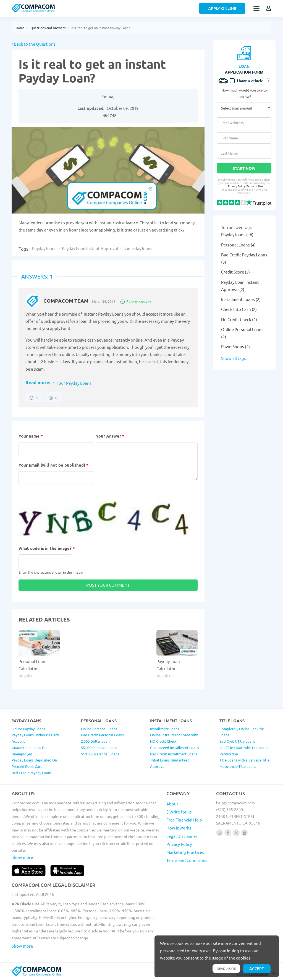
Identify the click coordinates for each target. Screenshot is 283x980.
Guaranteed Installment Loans (175, 748)
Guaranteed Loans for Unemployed (29, 751)
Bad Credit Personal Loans (102, 735)
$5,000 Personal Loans (99, 748)
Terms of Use (255, 186)
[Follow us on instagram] (220, 833)
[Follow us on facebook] (228, 833)
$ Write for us (179, 812)
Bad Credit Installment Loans (174, 754)
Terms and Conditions (187, 860)
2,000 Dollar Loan (95, 741)
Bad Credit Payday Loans (32, 773)
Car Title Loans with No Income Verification (244, 751)
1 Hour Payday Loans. (73, 383)
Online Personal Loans (99, 729)
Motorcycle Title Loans (238, 766)
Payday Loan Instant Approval (90, 248)
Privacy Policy (237, 186)
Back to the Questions (34, 44)
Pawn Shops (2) (235, 346)
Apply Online (222, 8)
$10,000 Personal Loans (100, 754)
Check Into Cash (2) (239, 309)
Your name (31, 436)
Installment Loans (165, 729)
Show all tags (234, 358)
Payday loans (44, 248)
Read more (226, 968)
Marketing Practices (185, 852)
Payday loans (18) (237, 234)
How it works (179, 828)
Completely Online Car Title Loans (242, 732)
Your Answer (110, 436)
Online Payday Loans (28, 729)
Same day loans (138, 248)
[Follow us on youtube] (244, 833)
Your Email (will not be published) (53, 465)
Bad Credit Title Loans (237, 741)
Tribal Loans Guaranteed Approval (170, 763)
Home (20, 28)
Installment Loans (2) (241, 299)
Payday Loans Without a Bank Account (35, 738)
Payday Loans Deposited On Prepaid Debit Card (34, 763)
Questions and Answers (48, 28)
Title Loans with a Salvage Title (244, 760)
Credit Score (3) (235, 272)
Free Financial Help (184, 820)
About (172, 804)
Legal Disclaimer (182, 836)
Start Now (244, 168)
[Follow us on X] (236, 833)
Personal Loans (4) (238, 245)
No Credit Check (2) (239, 319)
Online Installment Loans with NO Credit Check (174, 738)
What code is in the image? (47, 548)
